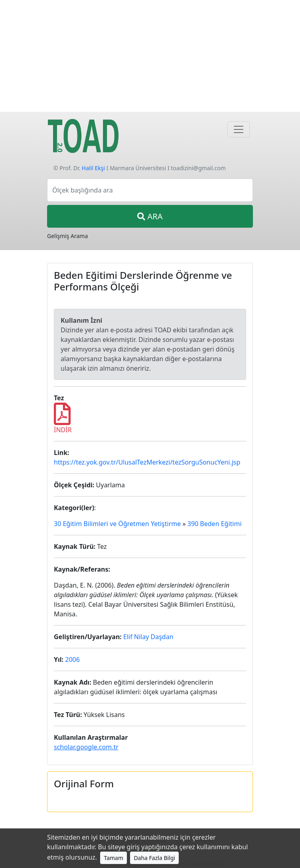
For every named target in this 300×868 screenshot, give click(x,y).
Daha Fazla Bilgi (154, 858)
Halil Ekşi (93, 168)
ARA (150, 216)
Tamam (113, 858)
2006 (72, 659)
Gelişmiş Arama (67, 236)
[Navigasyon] (239, 129)
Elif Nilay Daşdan (148, 637)
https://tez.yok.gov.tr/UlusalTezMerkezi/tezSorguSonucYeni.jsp (147, 462)
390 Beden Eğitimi (215, 524)
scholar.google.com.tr (86, 747)
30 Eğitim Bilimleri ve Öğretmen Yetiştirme (117, 524)
